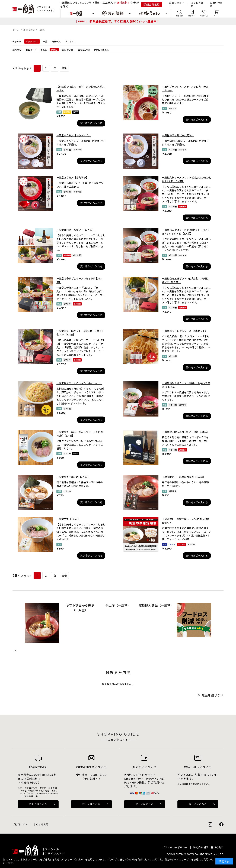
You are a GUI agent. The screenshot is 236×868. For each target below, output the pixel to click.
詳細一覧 (56, 41)
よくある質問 (41, 824)
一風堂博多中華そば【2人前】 (73, 477)
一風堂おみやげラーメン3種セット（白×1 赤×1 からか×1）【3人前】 (185, 232)
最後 (64, 68)
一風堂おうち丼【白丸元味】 (178, 135)
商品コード (31, 50)
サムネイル (71, 41)
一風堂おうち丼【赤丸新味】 (72, 177)
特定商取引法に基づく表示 (208, 847)
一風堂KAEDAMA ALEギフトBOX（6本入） (186, 432)
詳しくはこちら (38, 804)
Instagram (210, 824)
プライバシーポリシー (175, 847)
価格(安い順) (68, 50)
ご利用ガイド (20, 824)
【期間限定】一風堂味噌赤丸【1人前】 (184, 477)
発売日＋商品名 (101, 50)
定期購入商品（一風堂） (156, 605)
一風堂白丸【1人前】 (68, 519)
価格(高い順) (84, 50)
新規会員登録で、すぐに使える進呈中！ (125, 21)
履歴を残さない (213, 695)
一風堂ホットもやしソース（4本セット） (185, 331)
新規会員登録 (152, 4)
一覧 (45, 41)
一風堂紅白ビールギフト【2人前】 (76, 230)
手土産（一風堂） (118, 605)
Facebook (221, 824)
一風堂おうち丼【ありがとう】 (74, 135)
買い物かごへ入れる (91, 123)
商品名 (44, 50)
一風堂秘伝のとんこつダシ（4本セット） (79, 383)
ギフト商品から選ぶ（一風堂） (80, 608)
